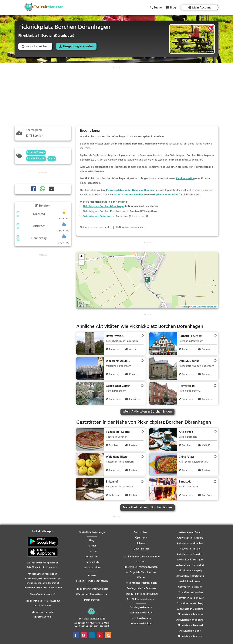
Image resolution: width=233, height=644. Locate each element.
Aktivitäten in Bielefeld (190, 625)
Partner (92, 546)
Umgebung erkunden (78, 46)
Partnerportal (92, 600)
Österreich (141, 538)
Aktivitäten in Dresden (190, 593)
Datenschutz (92, 562)
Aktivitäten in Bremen (190, 587)
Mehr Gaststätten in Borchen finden (147, 508)
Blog (173, 8)
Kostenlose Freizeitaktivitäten (141, 567)
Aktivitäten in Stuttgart (190, 560)
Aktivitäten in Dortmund (190, 576)
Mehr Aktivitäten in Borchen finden (147, 412)
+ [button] (81, 257)
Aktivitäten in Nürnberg (190, 604)
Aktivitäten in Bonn (190, 631)
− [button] (81, 262)
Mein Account (202, 8)
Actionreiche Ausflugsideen (141, 583)
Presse (92, 576)
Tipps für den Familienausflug (141, 594)
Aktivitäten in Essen (190, 582)
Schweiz (141, 543)
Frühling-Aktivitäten (141, 607)
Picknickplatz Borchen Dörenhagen (104, 206)
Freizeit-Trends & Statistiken (92, 581)
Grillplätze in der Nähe (165, 195)
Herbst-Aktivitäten (141, 618)
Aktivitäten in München (190, 543)
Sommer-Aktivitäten (141, 613)
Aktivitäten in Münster (190, 636)
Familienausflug (185, 179)
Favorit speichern (35, 46)
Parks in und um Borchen (129, 195)
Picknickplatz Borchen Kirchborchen (104, 211)
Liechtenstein (141, 549)
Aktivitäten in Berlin (190, 532)
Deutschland (141, 532)
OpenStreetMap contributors (204, 307)
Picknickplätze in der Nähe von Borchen (130, 190)
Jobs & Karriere (92, 568)
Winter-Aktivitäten (141, 624)
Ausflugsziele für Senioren (141, 588)
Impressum (92, 557)
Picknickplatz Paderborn (97, 216)
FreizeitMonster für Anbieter (92, 589)
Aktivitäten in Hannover (190, 598)
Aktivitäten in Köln (190, 549)
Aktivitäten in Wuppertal (190, 620)
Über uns (92, 551)
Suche (158, 8)
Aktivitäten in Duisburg (190, 609)
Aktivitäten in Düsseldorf (190, 565)
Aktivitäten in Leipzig (190, 571)
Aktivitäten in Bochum (190, 614)
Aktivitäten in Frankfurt (190, 554)
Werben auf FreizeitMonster (92, 594)
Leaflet (185, 307)
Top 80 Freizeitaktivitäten (141, 599)
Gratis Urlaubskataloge (92, 532)
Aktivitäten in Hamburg (190, 538)
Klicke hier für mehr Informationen (43, 615)
